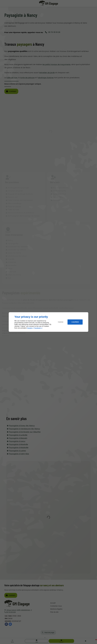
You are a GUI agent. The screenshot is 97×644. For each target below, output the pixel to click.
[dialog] (48, 322)
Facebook (37, 328)
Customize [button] (61, 322)
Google (30, 328)
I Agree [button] (75, 322)
